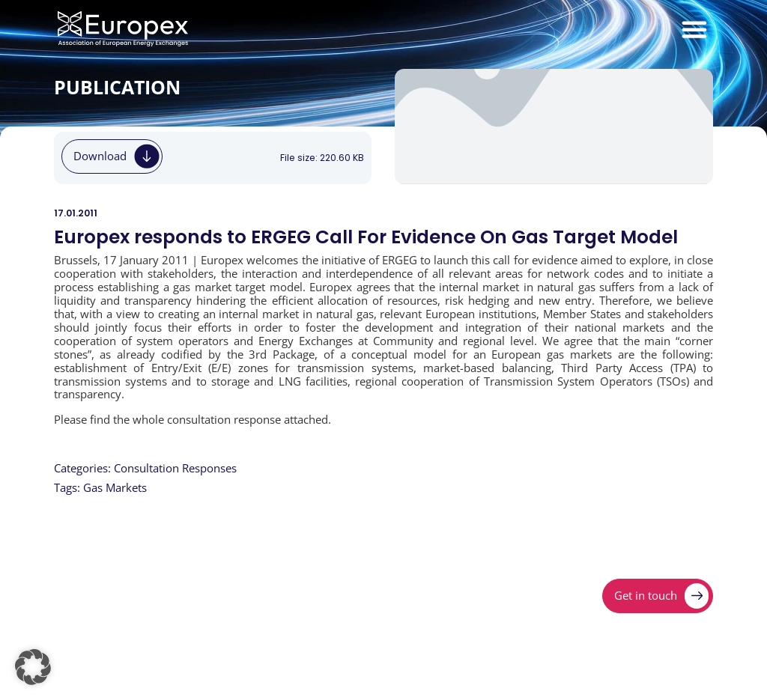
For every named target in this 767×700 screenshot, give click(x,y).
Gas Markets (115, 488)
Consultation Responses (175, 468)
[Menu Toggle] (694, 29)
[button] (33, 667)
